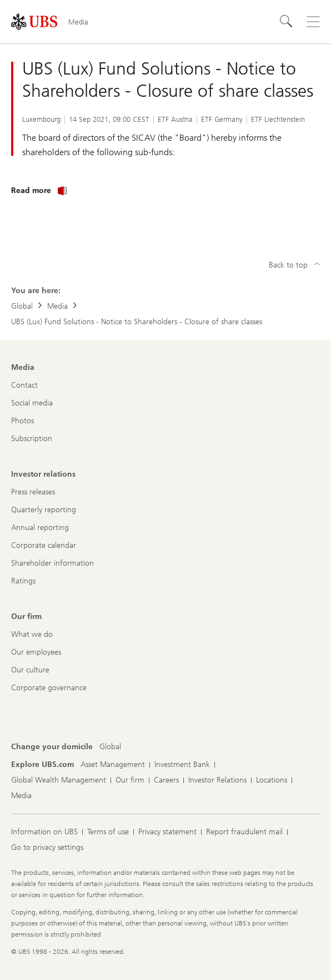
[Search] (287, 22)
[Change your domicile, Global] (110, 747)
